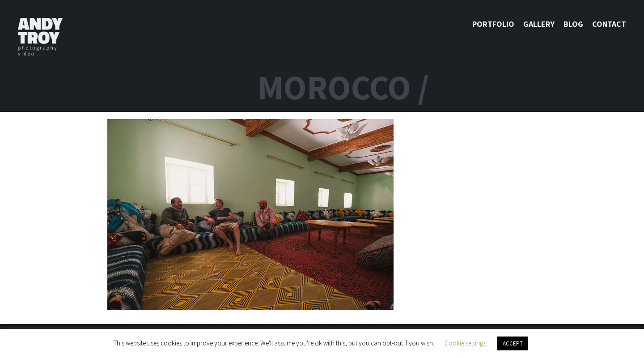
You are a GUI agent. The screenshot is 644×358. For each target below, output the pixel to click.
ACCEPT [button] (513, 343)
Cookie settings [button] (465, 343)
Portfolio (493, 24)
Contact (609, 24)
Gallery (539, 24)
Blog (573, 24)
